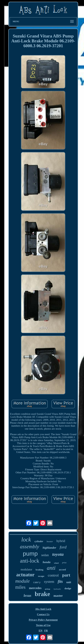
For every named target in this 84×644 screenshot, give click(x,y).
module (23, 581)
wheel (56, 563)
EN (40, 631)
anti (51, 568)
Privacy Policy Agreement (43, 620)
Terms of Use (43, 625)
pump (30, 554)
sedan (45, 555)
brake (42, 594)
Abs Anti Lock (43, 609)
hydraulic (57, 589)
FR (46, 631)
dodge (68, 588)
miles (20, 587)
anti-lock (30, 561)
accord (62, 570)
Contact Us (43, 614)
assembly (30, 546)
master (58, 596)
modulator (26, 569)
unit (69, 582)
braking (39, 570)
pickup (48, 589)
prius (64, 563)
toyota (58, 554)
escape (41, 576)
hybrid (61, 541)
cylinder (39, 541)
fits (60, 582)
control (53, 575)
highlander (49, 548)
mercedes (35, 588)
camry (37, 582)
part (66, 575)
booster (50, 541)
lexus (28, 596)
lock (26, 540)
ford (63, 547)
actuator (25, 575)
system (49, 582)
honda (47, 562)
